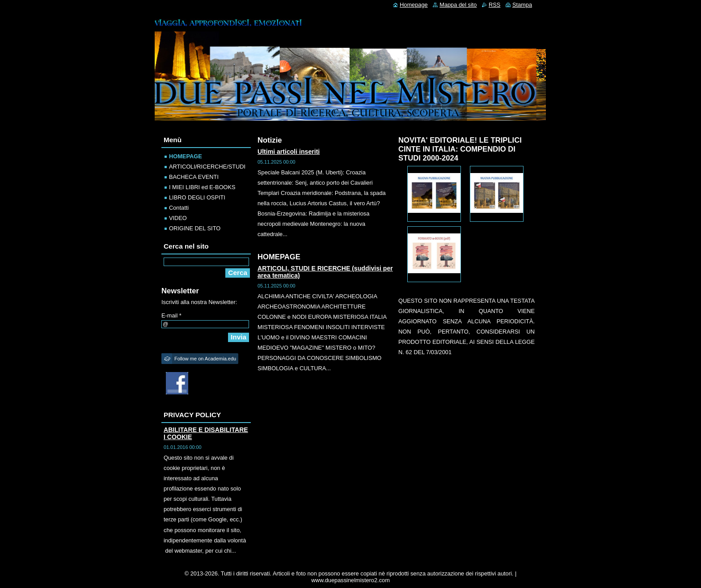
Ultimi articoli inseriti (289, 152)
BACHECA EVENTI (194, 177)
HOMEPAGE (186, 156)
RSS (494, 5)
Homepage (414, 5)
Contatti (179, 208)
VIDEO (178, 218)
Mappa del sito (458, 5)
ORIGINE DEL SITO (195, 228)
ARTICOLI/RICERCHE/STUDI (207, 167)
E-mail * (171, 315)
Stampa (522, 5)
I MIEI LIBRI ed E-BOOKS (202, 187)
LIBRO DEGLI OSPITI (197, 197)
